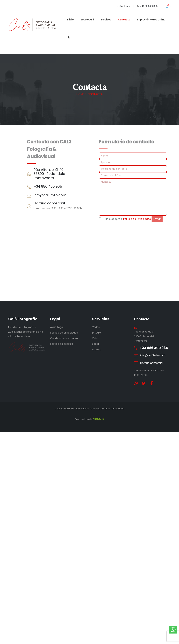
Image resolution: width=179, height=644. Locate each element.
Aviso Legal (57, 327)
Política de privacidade (64, 333)
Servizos (106, 20)
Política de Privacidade (137, 219)
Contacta (124, 6)
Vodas (96, 327)
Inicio (70, 20)
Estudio (96, 333)
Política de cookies (62, 344)
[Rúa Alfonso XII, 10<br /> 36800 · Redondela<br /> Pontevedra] (57, 174)
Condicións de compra (64, 338)
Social (96, 344)
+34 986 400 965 (149, 6)
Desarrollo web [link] (89, 631)
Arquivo (97, 349)
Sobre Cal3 (87, 20)
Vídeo (96, 338)
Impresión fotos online (151, 20)
